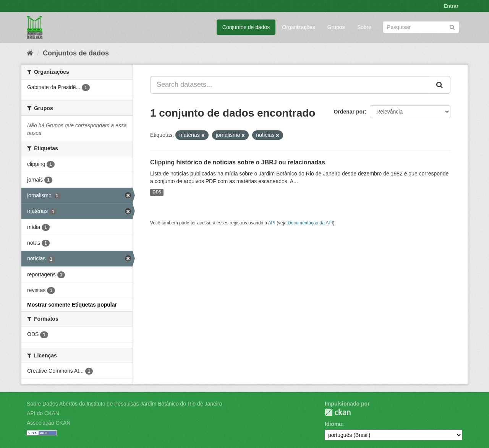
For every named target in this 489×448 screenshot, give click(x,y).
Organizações (298, 27)
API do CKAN (43, 413)
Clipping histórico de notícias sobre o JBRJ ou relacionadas (238, 162)
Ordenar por (349, 112)
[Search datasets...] (290, 85)
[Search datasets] (421, 27)
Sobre (364, 27)
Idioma (333, 424)
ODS (157, 192)
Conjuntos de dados (246, 27)
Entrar (451, 6)
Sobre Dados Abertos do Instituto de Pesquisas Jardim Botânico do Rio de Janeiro (124, 404)
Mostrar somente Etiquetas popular (72, 305)
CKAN (338, 412)
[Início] (30, 53)
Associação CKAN (49, 423)
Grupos (336, 27)
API (272, 223)
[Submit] (452, 27)
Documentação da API (310, 223)
